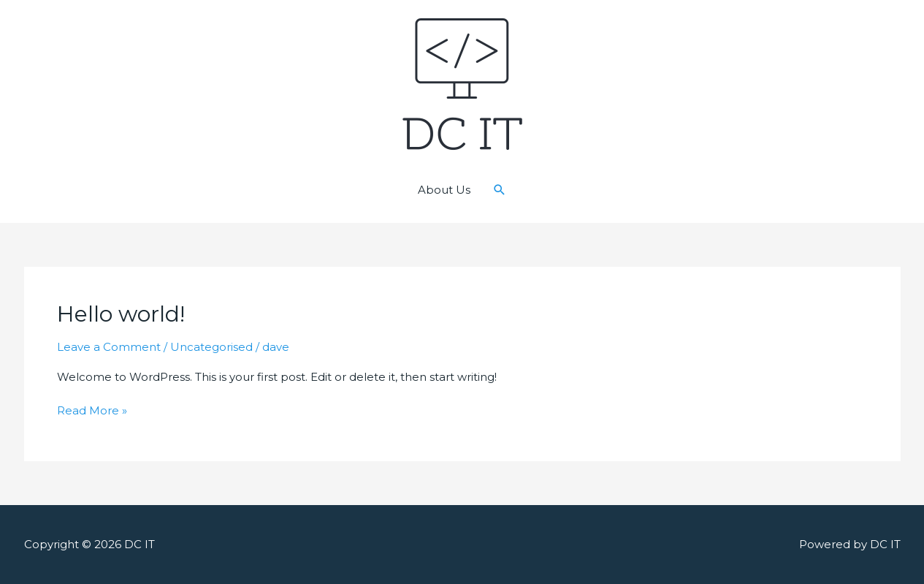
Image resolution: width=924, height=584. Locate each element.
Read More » (92, 411)
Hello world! (121, 314)
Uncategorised (211, 347)
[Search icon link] (500, 190)
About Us (444, 190)
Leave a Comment (109, 347)
